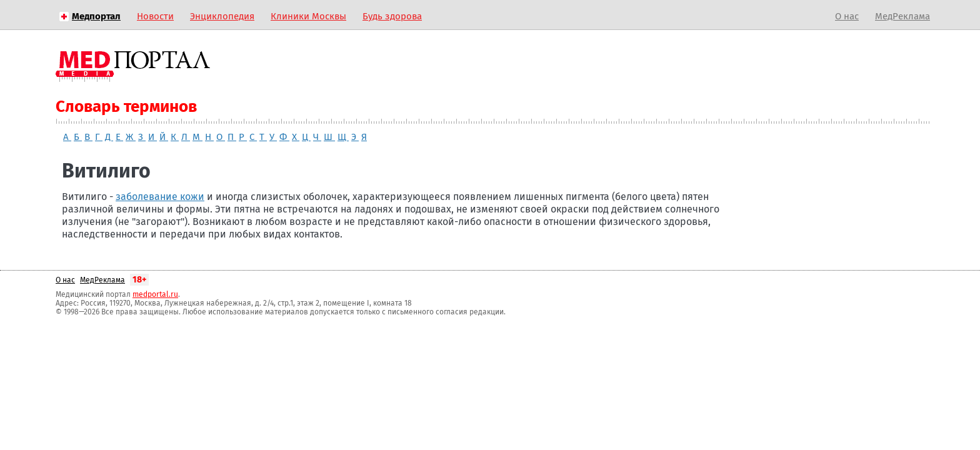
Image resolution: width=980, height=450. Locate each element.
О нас (847, 16)
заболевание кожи (160, 197)
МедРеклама (902, 16)
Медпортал (96, 16)
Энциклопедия (222, 16)
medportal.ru (155, 294)
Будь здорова (392, 16)
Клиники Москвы (308, 16)
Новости (155, 16)
